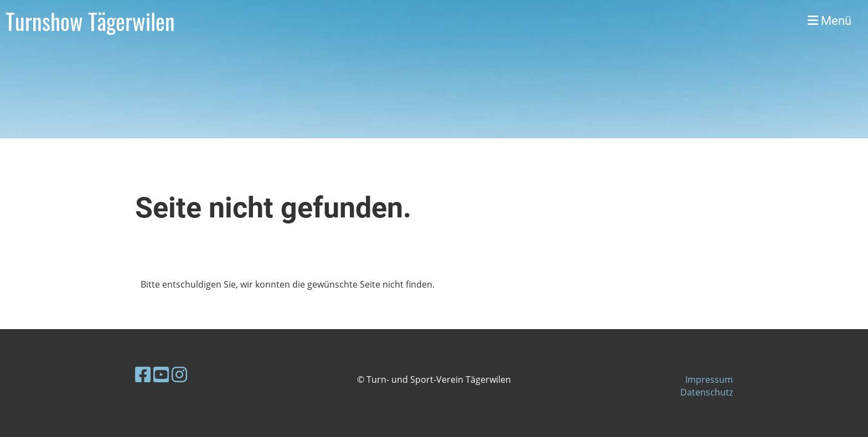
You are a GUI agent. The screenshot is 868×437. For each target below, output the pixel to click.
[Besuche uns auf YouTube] (161, 374)
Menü (830, 21)
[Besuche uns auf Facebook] (143, 374)
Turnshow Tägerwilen (90, 21)
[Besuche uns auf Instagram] (179, 374)
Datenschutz (707, 392)
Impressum (709, 379)
